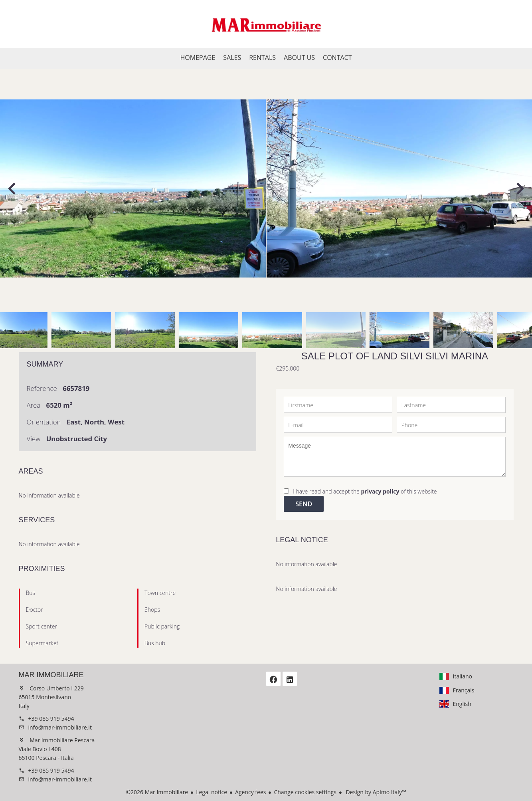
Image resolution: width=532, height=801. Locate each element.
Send (304, 504)
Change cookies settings (305, 792)
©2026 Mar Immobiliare (157, 792)
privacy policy (380, 491)
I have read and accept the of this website (365, 491)
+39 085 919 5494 (51, 719)
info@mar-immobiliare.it (60, 727)
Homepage (266, 24)
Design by (375, 792)
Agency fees (250, 792)
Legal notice (212, 792)
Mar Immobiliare (51, 675)
